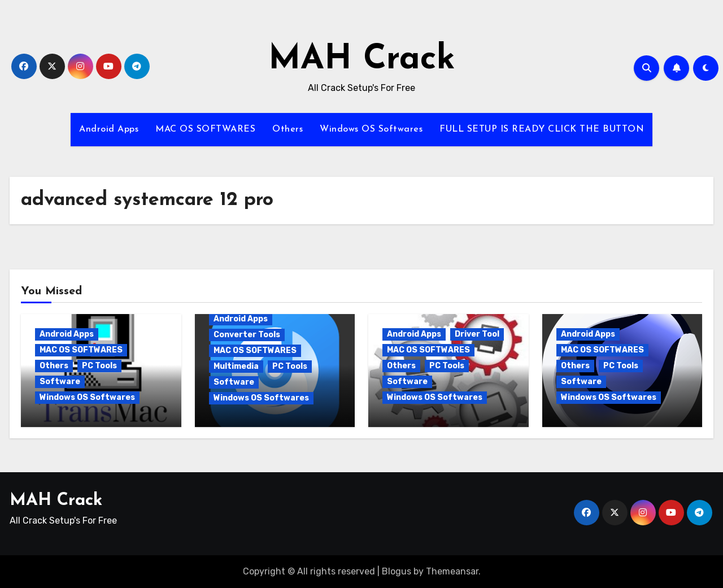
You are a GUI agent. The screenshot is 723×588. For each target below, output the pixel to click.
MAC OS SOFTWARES (205, 129)
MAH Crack (362, 60)
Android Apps (109, 129)
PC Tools (99, 366)
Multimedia (236, 366)
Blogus (397, 571)
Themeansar (452, 571)
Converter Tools (247, 335)
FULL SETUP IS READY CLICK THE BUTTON (542, 129)
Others (288, 129)
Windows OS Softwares (371, 129)
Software (60, 382)
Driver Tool (477, 334)
